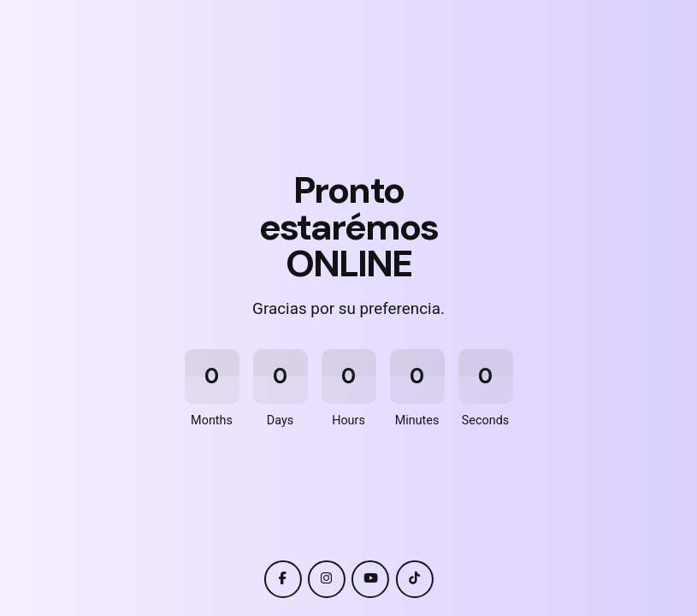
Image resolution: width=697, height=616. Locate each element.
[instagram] (327, 579)
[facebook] (282, 579)
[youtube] (370, 579)
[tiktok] (415, 579)
